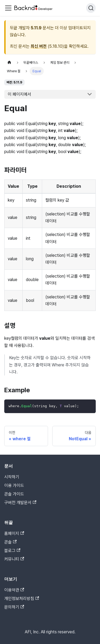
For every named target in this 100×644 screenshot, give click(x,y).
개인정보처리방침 (22, 599)
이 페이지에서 (19, 94)
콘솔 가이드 (14, 494)
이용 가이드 (14, 485)
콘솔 (10, 542)
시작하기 (12, 477)
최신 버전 (39, 46)
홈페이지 (14, 533)
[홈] (9, 63)
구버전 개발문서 (20, 503)
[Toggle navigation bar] (8, 8)
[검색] (91, 8)
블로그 (12, 551)
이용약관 (14, 590)
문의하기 (14, 607)
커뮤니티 (14, 559)
